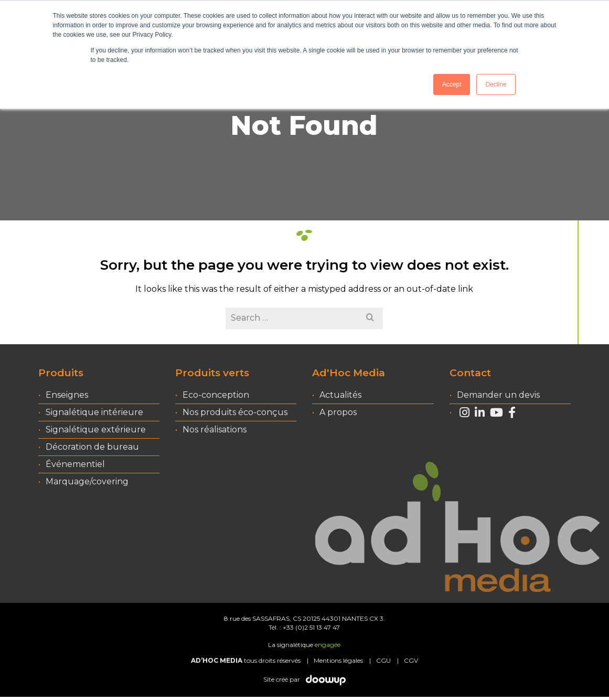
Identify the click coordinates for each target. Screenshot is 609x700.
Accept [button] (452, 84)
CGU (383, 660)
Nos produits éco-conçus (235, 412)
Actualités (340, 395)
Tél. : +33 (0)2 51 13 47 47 (304, 627)
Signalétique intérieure (94, 412)
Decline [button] (496, 84)
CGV (411, 660)
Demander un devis (498, 395)
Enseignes (67, 395)
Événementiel (75, 464)
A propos (338, 412)
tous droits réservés (246, 660)
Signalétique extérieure (96, 429)
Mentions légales (338, 660)
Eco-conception (216, 395)
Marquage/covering (87, 481)
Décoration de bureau (92, 447)
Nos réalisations (215, 429)
